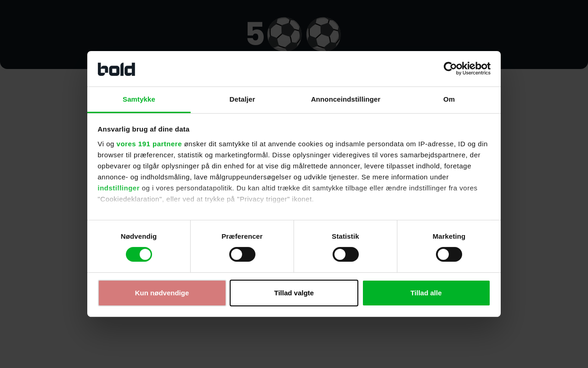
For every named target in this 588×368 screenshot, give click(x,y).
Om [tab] (449, 99)
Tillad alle (426, 293)
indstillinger (119, 188)
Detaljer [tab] (243, 99)
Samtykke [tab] (139, 99)
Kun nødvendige (162, 293)
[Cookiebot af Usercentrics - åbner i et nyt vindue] (450, 69)
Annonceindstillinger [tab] (346, 99)
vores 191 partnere (149, 144)
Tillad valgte (294, 293)
